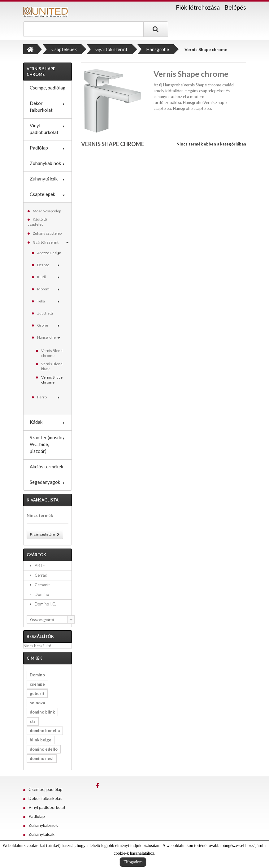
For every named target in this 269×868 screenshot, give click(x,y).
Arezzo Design (49, 253)
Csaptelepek (42, 194)
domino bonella (45, 731)
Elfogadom (133, 862)
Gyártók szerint (46, 242)
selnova (37, 703)
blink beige (41, 740)
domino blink (42, 712)
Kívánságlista (43, 500)
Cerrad (41, 575)
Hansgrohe (46, 337)
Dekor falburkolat (41, 106)
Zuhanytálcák (44, 179)
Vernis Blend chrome (52, 353)
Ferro (42, 397)
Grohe (43, 325)
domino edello (44, 749)
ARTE (39, 566)
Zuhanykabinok (45, 163)
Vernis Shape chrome (52, 380)
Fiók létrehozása (198, 7)
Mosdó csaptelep (47, 211)
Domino (41, 594)
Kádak (36, 422)
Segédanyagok (45, 482)
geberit (37, 693)
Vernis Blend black (52, 366)
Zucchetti (45, 313)
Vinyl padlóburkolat (44, 129)
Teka (41, 301)
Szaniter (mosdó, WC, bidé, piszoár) (47, 444)
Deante (43, 265)
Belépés (235, 7)
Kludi (41, 277)
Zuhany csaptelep (47, 233)
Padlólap (39, 148)
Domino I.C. (45, 604)
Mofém (43, 289)
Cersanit (42, 585)
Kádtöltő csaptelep (37, 222)
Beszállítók (40, 636)
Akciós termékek (46, 467)
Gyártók (36, 555)
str (33, 721)
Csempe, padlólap (48, 88)
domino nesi (42, 758)
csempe (37, 684)
